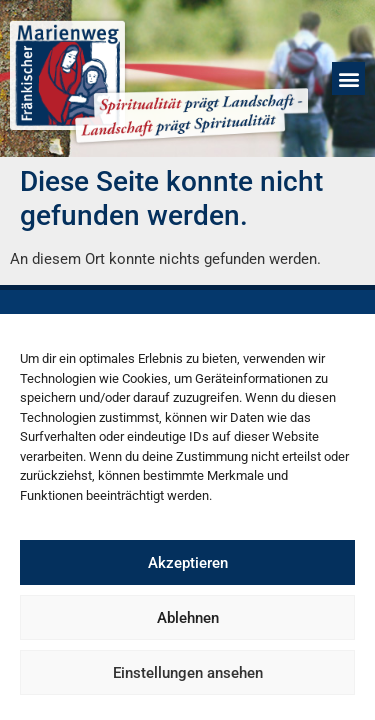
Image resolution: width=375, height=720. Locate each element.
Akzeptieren (188, 563)
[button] (348, 78)
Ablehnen (188, 618)
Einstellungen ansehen (188, 673)
